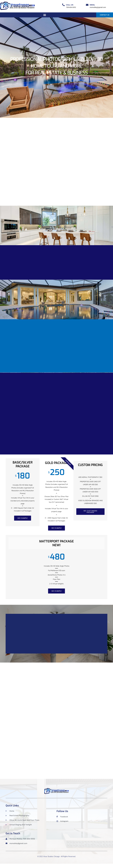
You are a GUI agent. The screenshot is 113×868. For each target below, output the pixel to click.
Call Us (70, 5)
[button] (45, 15)
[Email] (87, 5)
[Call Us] (63, 5)
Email (92, 5)
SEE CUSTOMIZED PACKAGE (90, 512)
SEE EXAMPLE (23, 519)
